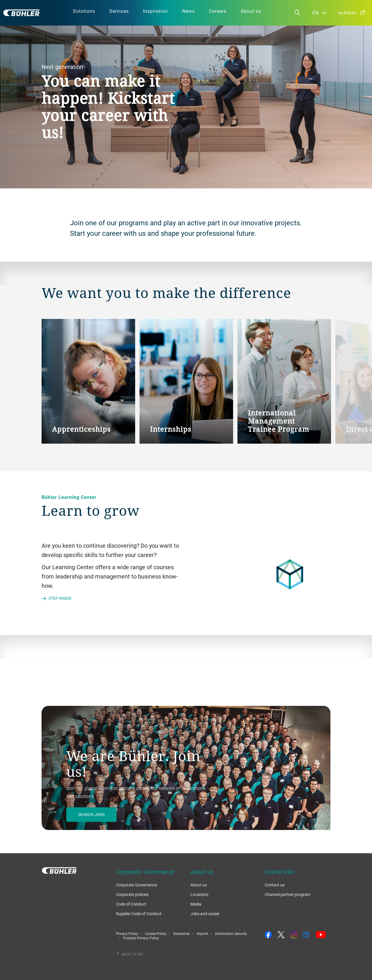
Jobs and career (205, 914)
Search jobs (91, 814)
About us (198, 885)
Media (196, 904)
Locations (199, 894)
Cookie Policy (156, 933)
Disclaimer (181, 933)
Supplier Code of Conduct (139, 914)
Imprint (202, 933)
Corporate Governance (136, 885)
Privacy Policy (127, 933)
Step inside (60, 598)
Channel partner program (288, 894)
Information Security (231, 933)
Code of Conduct (131, 904)
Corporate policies (132, 894)
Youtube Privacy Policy (141, 938)
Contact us (275, 885)
